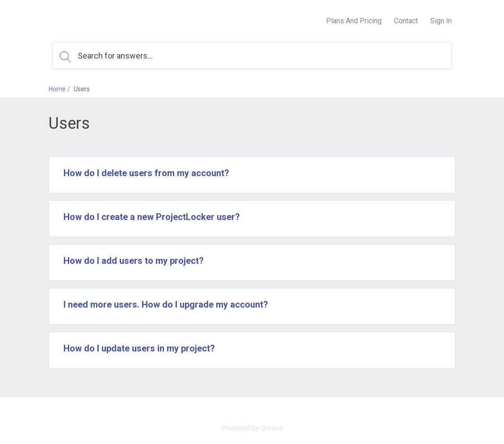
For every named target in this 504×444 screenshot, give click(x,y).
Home (57, 89)
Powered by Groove (252, 428)
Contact (406, 21)
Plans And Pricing (354, 21)
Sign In (441, 21)
